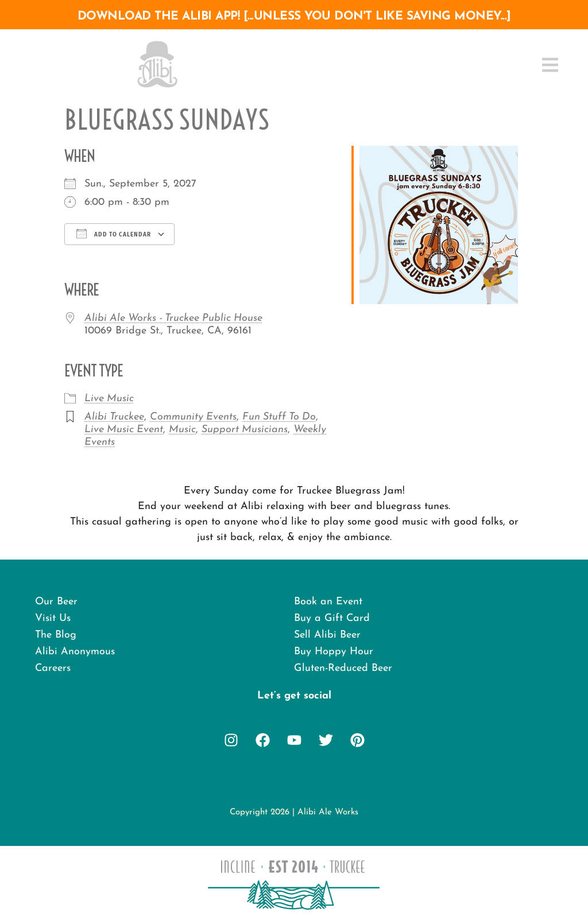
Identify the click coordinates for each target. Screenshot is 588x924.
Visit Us (53, 618)
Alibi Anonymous (75, 652)
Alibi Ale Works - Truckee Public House (173, 318)
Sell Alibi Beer (327, 635)
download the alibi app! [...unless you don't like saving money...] (294, 16)
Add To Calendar (114, 234)
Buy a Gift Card (332, 618)
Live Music (109, 399)
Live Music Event (124, 430)
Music (182, 430)
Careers (53, 668)
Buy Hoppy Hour (334, 652)
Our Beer (56, 602)
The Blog (56, 635)
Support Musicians (245, 430)
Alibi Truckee (114, 417)
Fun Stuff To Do (279, 417)
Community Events (193, 417)
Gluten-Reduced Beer (343, 668)
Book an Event (328, 602)
